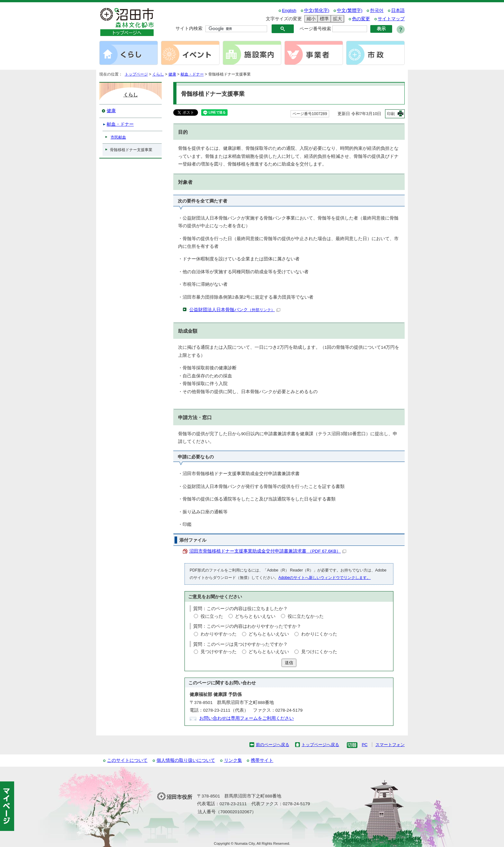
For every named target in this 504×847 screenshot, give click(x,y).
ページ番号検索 (315, 29)
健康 (172, 74)
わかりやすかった (219, 634)
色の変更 (361, 19)
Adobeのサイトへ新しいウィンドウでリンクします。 (324, 578)
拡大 (337, 19)
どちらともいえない (255, 616)
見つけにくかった (319, 652)
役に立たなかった (306, 616)
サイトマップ (391, 19)
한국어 (377, 10)
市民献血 (118, 137)
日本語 (398, 10)
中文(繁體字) (350, 10)
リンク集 (233, 760)
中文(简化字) (317, 10)
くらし (158, 74)
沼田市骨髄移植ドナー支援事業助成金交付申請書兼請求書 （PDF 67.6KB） (268, 551)
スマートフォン (390, 745)
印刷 (391, 114)
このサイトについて (127, 760)
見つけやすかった (219, 652)
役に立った (212, 616)
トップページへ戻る (320, 745)
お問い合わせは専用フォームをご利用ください (247, 718)
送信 (289, 663)
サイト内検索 (189, 28)
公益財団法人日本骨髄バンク (235, 310)
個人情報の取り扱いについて (186, 760)
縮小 (310, 19)
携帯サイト (262, 760)
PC (364, 745)
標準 (323, 19)
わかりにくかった (319, 634)
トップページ (136, 74)
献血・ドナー (192, 74)
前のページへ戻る (273, 745)
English (289, 10)
